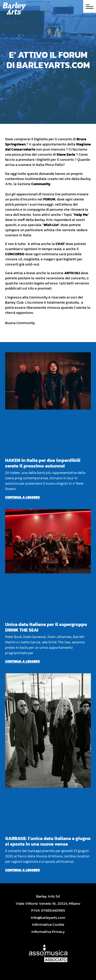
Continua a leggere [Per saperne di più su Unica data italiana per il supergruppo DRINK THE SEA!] (22, 661)
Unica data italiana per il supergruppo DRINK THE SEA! (46, 627)
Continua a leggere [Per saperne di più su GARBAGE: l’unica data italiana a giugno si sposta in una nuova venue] (22, 870)
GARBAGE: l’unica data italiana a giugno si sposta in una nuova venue (48, 841)
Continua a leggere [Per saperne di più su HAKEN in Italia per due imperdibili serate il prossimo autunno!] (22, 497)
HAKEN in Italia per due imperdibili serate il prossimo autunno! (43, 463)
